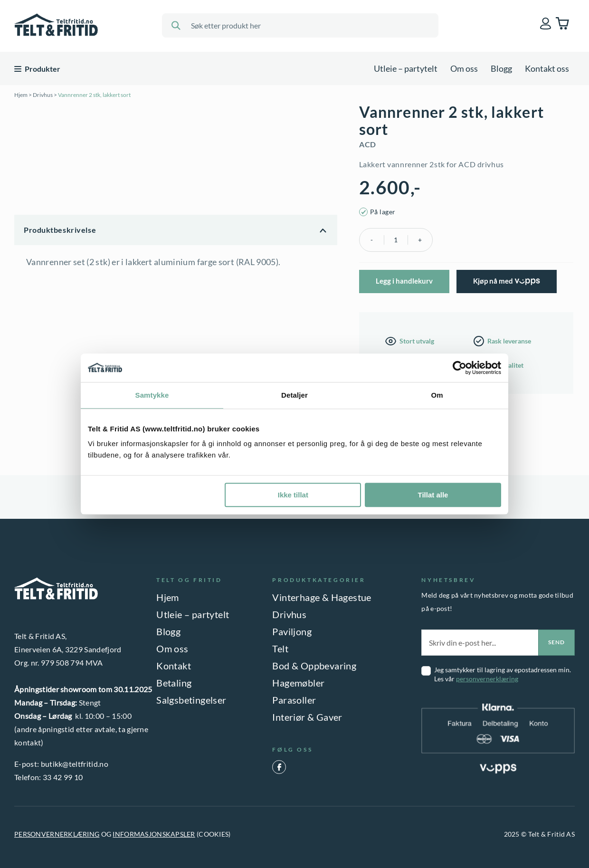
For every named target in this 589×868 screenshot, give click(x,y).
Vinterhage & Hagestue (322, 597)
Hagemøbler (298, 683)
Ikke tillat (293, 495)
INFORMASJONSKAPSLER (154, 834)
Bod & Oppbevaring (314, 666)
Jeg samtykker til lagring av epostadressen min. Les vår (503, 674)
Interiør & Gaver (307, 717)
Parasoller (294, 700)
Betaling (174, 683)
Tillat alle (433, 495)
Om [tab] (437, 395)
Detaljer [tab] (294, 395)
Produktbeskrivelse (60, 230)
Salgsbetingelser (191, 700)
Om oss (464, 68)
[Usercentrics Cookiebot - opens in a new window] (460, 368)
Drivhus (43, 95)
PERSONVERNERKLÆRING (57, 834)
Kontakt (174, 666)
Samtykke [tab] (152, 395)
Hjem (21, 95)
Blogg (501, 68)
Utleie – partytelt (406, 68)
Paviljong (292, 631)
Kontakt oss (547, 68)
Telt (280, 649)
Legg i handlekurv (404, 281)
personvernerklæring (487, 679)
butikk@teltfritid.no (75, 764)
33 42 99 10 (63, 777)
